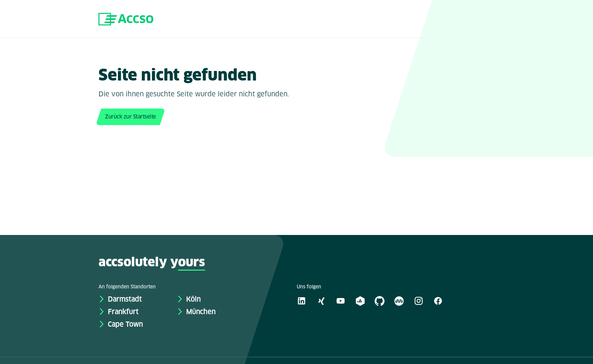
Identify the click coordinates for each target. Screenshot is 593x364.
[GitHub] (380, 301)
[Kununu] (399, 301)
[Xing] (321, 301)
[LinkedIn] (302, 301)
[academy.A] (360, 301)
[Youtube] (341, 301)
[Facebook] (438, 301)
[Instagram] (419, 301)
